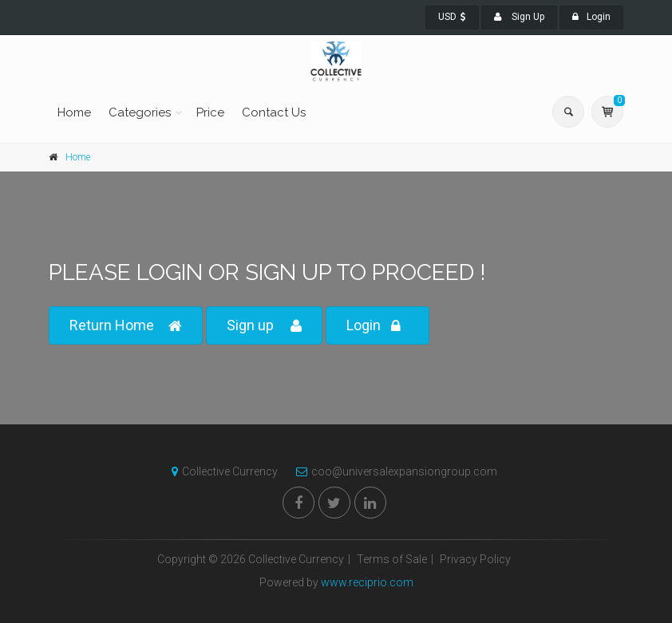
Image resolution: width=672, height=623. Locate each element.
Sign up (264, 326)
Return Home (126, 326)
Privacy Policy (475, 559)
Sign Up (519, 17)
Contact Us (274, 112)
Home (74, 112)
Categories (140, 112)
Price (210, 112)
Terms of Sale (392, 559)
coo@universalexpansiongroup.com (393, 471)
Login (591, 17)
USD (452, 17)
